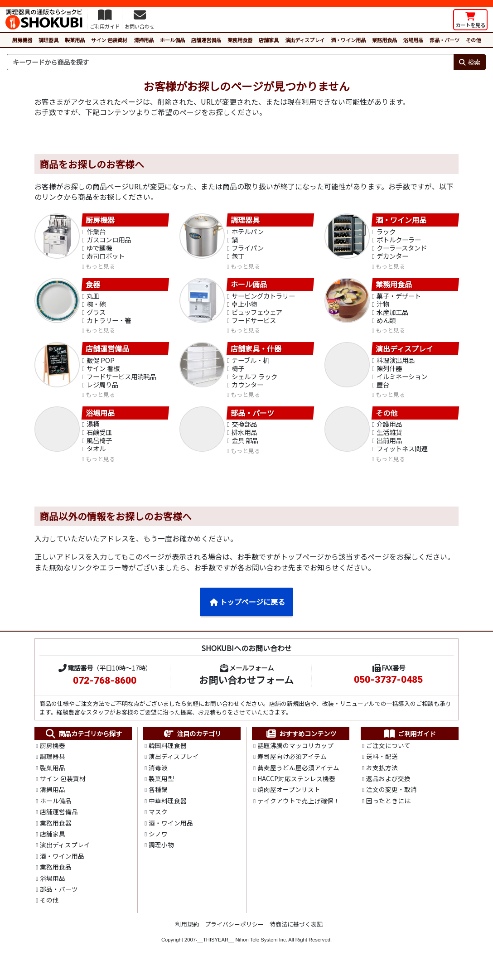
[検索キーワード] (230, 62)
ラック (386, 232)
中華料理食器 (168, 811)
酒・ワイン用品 (348, 40)
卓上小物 (244, 307)
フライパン (248, 249)
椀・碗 (96, 307)
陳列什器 (389, 373)
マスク (158, 822)
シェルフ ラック (254, 381)
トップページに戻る (247, 609)
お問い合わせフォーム (246, 687)
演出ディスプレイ (305, 40)
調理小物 (161, 857)
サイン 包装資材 (109, 40)
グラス (96, 316)
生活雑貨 (389, 439)
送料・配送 (382, 765)
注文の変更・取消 (391, 799)
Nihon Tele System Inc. (261, 954)
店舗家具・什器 (256, 352)
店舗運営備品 (206, 40)
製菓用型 (161, 788)
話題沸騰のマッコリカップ (295, 753)
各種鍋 (158, 799)
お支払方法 (382, 777)
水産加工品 (392, 316)
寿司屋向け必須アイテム (292, 765)
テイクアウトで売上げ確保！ (299, 811)
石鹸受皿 (99, 439)
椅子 (238, 373)
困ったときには (388, 811)
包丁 (238, 258)
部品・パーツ (445, 40)
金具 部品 (245, 447)
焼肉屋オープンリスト (289, 799)
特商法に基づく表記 (296, 939)
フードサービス (254, 324)
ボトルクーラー (399, 241)
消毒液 (158, 777)
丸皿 (93, 298)
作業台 (96, 232)
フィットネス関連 (402, 456)
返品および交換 (388, 788)
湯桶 (93, 430)
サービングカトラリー (263, 298)
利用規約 (187, 939)
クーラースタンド (402, 249)
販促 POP (101, 364)
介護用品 (389, 430)
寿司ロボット (106, 258)
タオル (96, 456)
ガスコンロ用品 (109, 241)
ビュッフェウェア (257, 316)
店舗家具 (269, 40)
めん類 (386, 324)
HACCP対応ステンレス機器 (296, 788)
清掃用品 (144, 40)
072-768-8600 (105, 688)
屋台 (383, 390)
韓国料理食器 (168, 753)
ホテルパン (248, 232)
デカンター (392, 258)
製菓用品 (75, 40)
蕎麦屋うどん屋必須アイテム (298, 777)
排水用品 (244, 439)
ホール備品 (172, 40)
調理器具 (48, 40)
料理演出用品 (396, 364)
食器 (93, 286)
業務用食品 (384, 40)
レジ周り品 (102, 390)
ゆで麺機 (99, 249)
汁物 (383, 307)
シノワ (158, 845)
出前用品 (389, 447)
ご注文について (388, 753)
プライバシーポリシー (234, 939)
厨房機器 (22, 40)
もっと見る (100, 269)
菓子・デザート (399, 298)
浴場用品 (413, 40)
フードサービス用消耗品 (121, 381)
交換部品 (244, 430)
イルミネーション (402, 381)
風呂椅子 (99, 447)
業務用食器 (240, 40)
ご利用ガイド (410, 741)
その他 (473, 40)
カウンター (247, 390)
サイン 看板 (103, 373)
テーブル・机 (250, 364)
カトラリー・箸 (109, 324)
